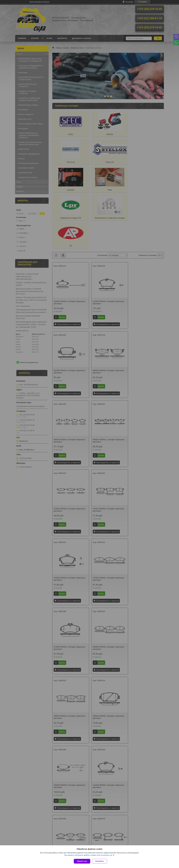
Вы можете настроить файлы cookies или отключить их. (89, 856)
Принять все (82, 861)
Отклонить (100, 861)
